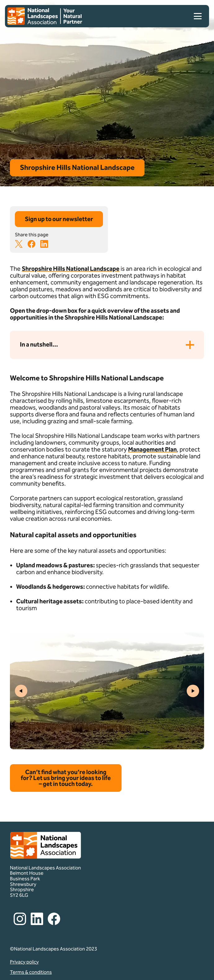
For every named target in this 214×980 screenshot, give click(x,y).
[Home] (33, 16)
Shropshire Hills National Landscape (71, 269)
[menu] (195, 16)
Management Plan (152, 449)
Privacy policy (24, 962)
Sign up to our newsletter (59, 219)
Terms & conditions (31, 972)
